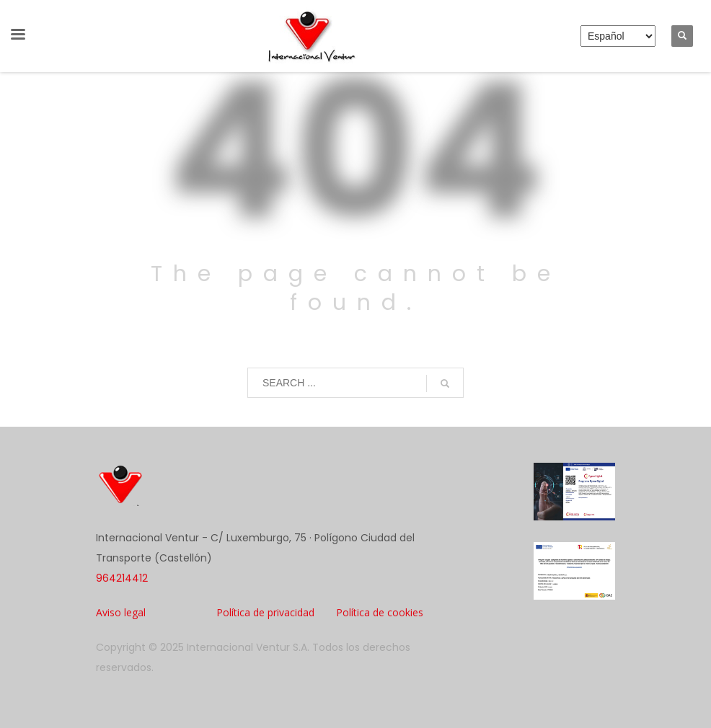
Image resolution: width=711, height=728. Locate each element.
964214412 (122, 578)
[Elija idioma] (618, 36)
